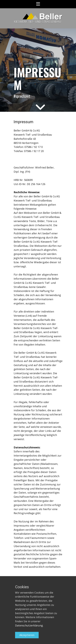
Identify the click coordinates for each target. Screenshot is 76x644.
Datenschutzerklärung (29, 625)
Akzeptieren (27, 635)
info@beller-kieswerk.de (29, 159)
